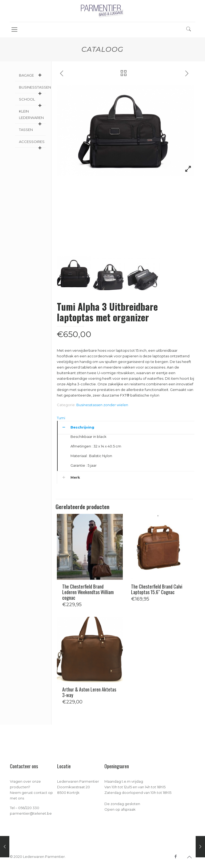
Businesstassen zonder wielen (102, 405)
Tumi (61, 418)
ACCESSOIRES (32, 144)
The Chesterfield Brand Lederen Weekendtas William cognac (88, 592)
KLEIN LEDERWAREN (31, 116)
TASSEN (26, 130)
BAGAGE (31, 75)
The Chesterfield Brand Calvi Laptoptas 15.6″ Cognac (157, 589)
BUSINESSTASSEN (32, 89)
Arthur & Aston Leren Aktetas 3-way (89, 692)
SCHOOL (31, 101)
